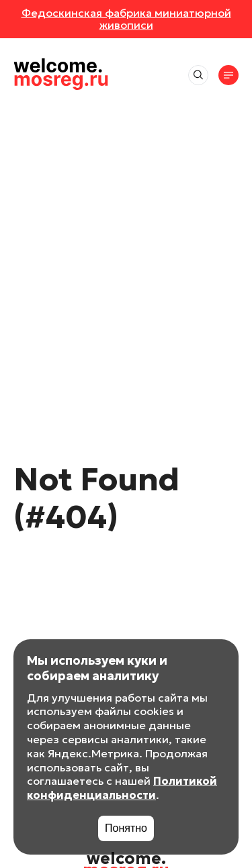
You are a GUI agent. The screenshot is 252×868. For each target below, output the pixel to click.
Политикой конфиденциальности (122, 788)
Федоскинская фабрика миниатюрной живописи (126, 19)
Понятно (126, 828)
